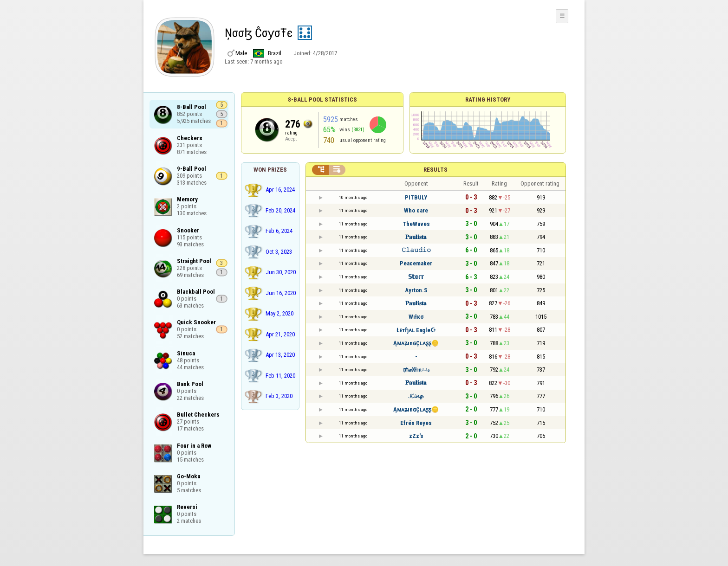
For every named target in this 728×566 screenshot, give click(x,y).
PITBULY (416, 197)
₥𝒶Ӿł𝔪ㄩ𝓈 (416, 370)
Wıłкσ (416, 317)
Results (435, 170)
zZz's (416, 436)
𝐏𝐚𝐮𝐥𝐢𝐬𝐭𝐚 (416, 237)
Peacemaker (416, 263)
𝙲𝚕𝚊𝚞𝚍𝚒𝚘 (416, 250)
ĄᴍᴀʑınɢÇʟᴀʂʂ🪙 (416, 343)
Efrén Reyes (416, 423)
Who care (416, 210)
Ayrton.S (416, 290)
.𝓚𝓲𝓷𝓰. (416, 396)
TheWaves (416, 224)
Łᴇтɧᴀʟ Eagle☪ (416, 330)
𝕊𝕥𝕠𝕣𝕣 (416, 277)
